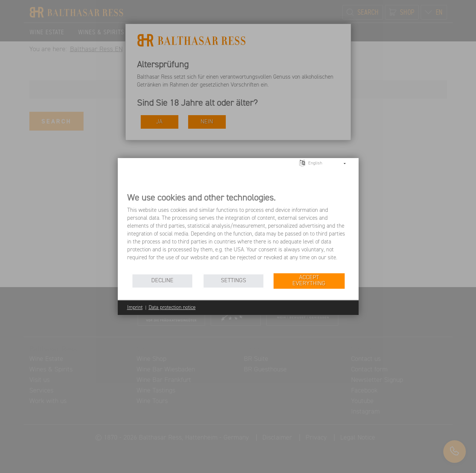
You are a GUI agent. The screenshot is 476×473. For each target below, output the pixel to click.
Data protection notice (172, 307)
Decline (162, 281)
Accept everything (309, 281)
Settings (233, 281)
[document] (238, 232)
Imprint (135, 307)
